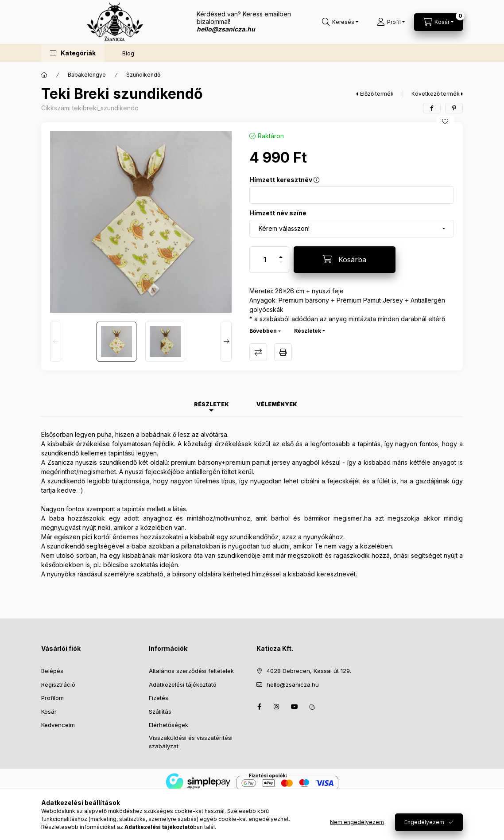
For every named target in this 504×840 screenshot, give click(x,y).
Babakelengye (87, 75)
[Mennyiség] (265, 260)
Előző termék (377, 94)
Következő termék (436, 94)
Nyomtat (283, 352)
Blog (128, 53)
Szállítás (160, 712)
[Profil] (391, 22)
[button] (73, 53)
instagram (277, 707)
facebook (259, 707)
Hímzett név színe (278, 213)
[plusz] (281, 253)
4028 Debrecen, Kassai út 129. (309, 671)
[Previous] (56, 342)
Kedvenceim (58, 725)
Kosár (49, 712)
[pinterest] (454, 108)
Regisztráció (58, 684)
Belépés (52, 671)
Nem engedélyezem (357, 823)
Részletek (308, 331)
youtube (295, 707)
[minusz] (281, 266)
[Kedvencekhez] (445, 121)
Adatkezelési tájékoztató (183, 684)
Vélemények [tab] (277, 404)
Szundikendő (143, 75)
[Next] (226, 342)
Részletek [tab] (211, 404)
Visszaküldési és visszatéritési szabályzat (191, 742)
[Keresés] (340, 22)
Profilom (52, 698)
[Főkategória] (44, 75)
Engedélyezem (424, 823)
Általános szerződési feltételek (191, 671)
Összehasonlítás (258, 352)
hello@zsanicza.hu (293, 684)
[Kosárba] (345, 260)
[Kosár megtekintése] (438, 22)
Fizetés (159, 698)
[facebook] (432, 108)
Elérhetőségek (169, 725)
